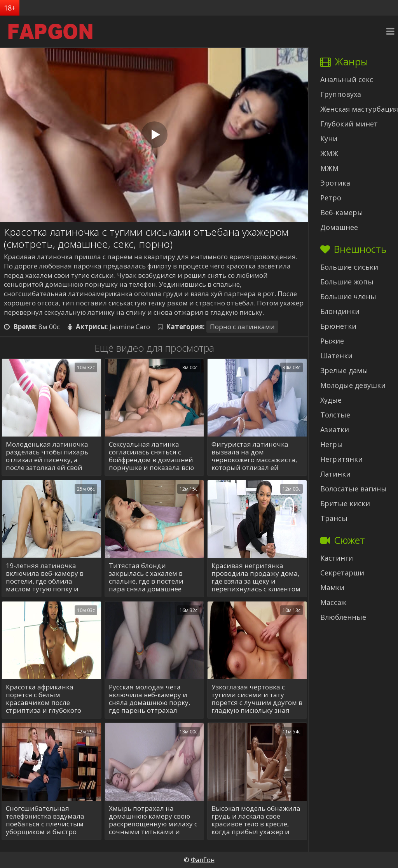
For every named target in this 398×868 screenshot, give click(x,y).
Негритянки (341, 459)
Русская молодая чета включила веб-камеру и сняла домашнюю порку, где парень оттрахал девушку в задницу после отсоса (150, 699)
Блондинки (340, 311)
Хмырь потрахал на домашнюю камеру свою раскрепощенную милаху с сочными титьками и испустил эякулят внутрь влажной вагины (153, 820)
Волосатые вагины (353, 489)
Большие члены (348, 296)
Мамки (332, 587)
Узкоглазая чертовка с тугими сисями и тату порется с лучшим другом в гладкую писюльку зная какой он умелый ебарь (257, 699)
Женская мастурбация (359, 109)
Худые (331, 400)
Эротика (335, 183)
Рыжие (332, 341)
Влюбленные (343, 617)
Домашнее (339, 227)
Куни (329, 139)
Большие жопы (347, 282)
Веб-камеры (342, 212)
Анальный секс (347, 79)
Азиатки (335, 430)
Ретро (331, 198)
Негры (332, 444)
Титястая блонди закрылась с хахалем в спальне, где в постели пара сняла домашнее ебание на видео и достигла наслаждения (147, 577)
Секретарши (342, 573)
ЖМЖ (329, 153)
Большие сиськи (349, 267)
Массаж (333, 602)
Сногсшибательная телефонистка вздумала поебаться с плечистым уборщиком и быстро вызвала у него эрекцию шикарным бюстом (46, 820)
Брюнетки (338, 326)
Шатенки (336, 356)
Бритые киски (345, 503)
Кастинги (337, 558)
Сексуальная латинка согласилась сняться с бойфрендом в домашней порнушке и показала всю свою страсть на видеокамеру (151, 456)
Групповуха (341, 94)
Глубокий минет (349, 124)
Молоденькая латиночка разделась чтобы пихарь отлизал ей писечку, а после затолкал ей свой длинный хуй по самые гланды (47, 456)
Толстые (335, 415)
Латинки (335, 474)
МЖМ (329, 168)
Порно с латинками (242, 327)
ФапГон (203, 860)
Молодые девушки (353, 385)
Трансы (334, 518)
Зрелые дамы (344, 370)
